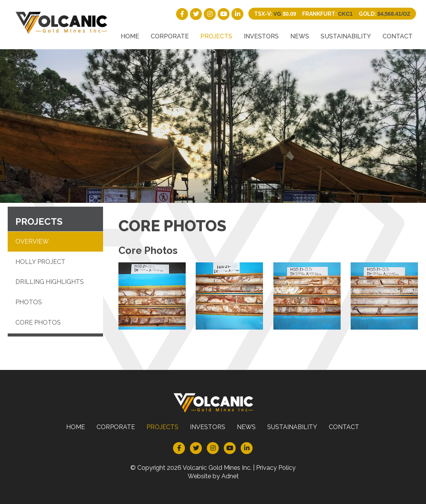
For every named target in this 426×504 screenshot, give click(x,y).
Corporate (170, 36)
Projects (216, 36)
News (300, 36)
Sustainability (346, 36)
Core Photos (38, 322)
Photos (29, 302)
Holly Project (40, 262)
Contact (398, 36)
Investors (261, 36)
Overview (32, 241)
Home (130, 36)
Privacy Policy (276, 468)
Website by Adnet (213, 476)
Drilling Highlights (50, 282)
